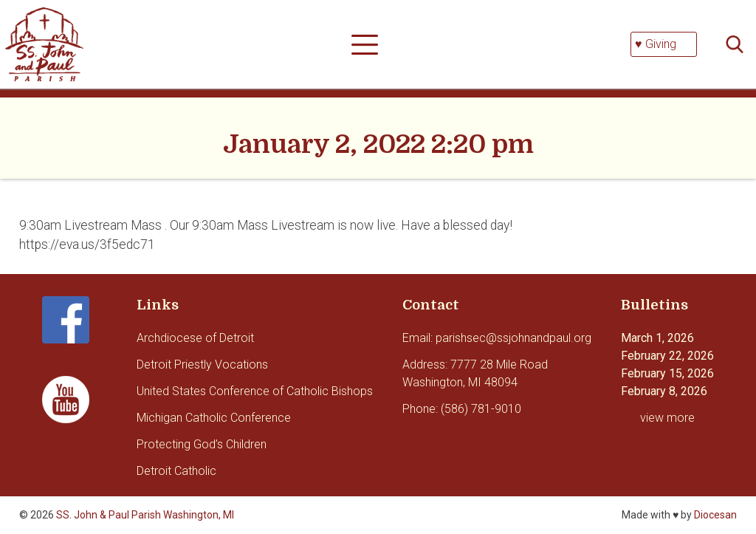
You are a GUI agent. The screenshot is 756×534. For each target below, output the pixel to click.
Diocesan (715, 515)
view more (667, 418)
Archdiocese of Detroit (195, 338)
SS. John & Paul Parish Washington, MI (145, 515)
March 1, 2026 (657, 338)
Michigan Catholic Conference (214, 418)
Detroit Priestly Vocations (202, 364)
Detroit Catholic (176, 471)
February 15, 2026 (667, 373)
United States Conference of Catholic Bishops (255, 391)
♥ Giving (656, 44)
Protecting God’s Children (202, 444)
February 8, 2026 (664, 391)
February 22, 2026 (667, 356)
